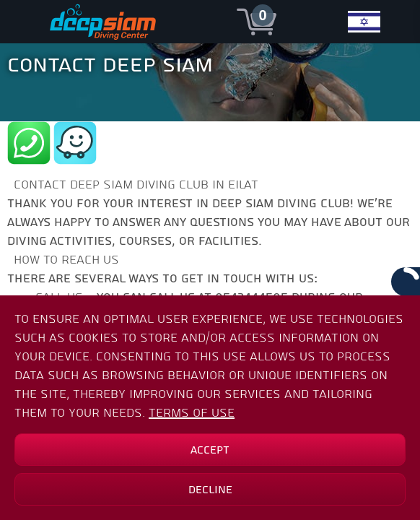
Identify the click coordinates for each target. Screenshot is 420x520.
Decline (210, 490)
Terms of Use (192, 413)
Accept (210, 450)
